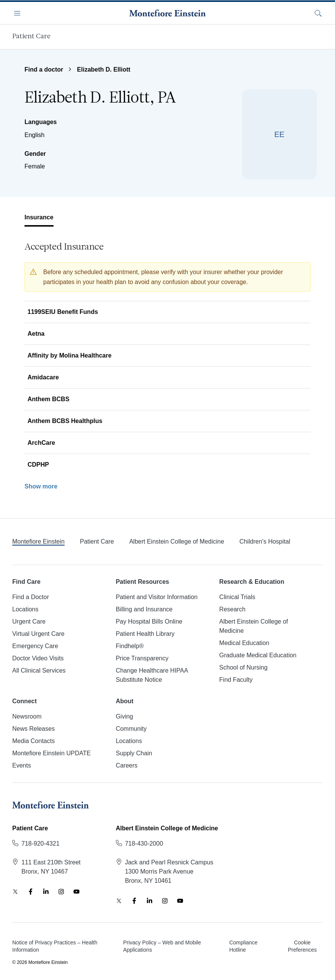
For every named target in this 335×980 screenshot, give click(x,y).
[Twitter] (15, 892)
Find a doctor (44, 69)
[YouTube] (76, 892)
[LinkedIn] (46, 892)
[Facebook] (31, 892)
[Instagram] (61, 892)
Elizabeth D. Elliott (104, 69)
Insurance (39, 217)
